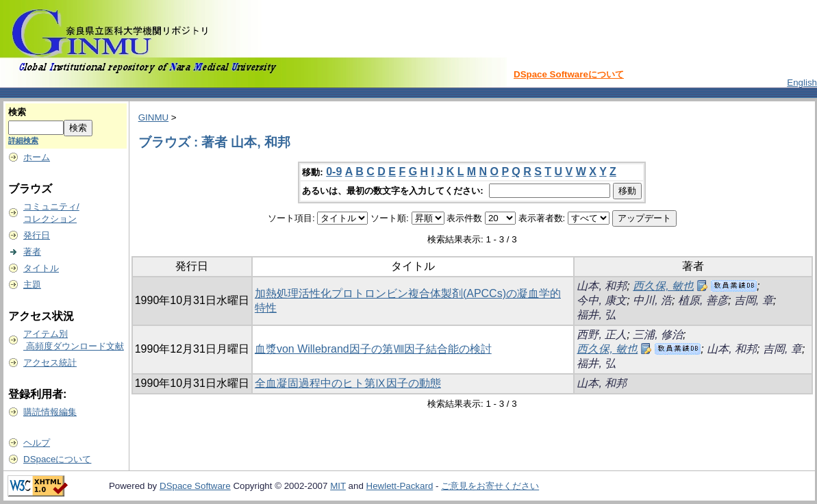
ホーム (37, 157)
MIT (338, 486)
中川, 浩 (652, 300)
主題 (32, 285)
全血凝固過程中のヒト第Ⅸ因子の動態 (348, 383)
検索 (17, 112)
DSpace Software (195, 486)
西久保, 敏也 (663, 286)
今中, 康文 (602, 300)
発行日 (37, 235)
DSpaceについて (57, 459)
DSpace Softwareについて (569, 74)
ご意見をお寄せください (490, 486)
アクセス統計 (50, 363)
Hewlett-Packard (400, 486)
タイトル (41, 268)
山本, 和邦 (602, 286)
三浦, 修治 (658, 335)
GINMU (153, 117)
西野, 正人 (602, 335)
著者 (32, 252)
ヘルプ (37, 443)
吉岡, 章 (754, 300)
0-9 (334, 172)
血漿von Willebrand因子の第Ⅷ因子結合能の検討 (373, 349)
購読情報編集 (50, 412)
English (802, 83)
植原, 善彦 (703, 300)
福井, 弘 (596, 315)
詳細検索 (23, 140)
